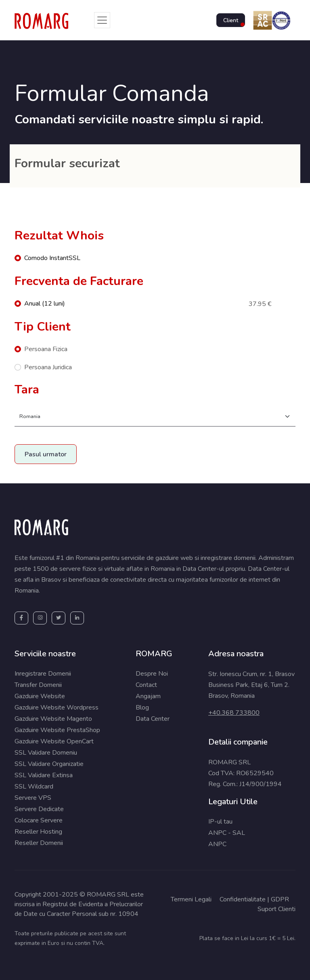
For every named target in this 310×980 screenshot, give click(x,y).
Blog (142, 707)
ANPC (217, 844)
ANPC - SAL (227, 833)
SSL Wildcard (34, 786)
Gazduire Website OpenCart (54, 741)
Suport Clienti (276, 909)
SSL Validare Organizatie (49, 764)
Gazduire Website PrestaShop (57, 730)
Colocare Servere (39, 820)
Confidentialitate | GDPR (254, 899)
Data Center (153, 719)
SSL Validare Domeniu (46, 753)
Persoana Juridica (48, 367)
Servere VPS (33, 798)
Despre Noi (152, 674)
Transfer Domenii (38, 685)
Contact (146, 685)
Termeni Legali (191, 899)
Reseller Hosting (38, 832)
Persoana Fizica (46, 349)
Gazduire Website (40, 696)
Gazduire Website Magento (53, 719)
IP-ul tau (220, 822)
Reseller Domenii (39, 843)
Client (231, 20)
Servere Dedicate (39, 809)
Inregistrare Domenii (43, 674)
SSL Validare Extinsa (44, 775)
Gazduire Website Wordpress (57, 707)
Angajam (148, 696)
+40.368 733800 (234, 713)
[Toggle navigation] (102, 20)
